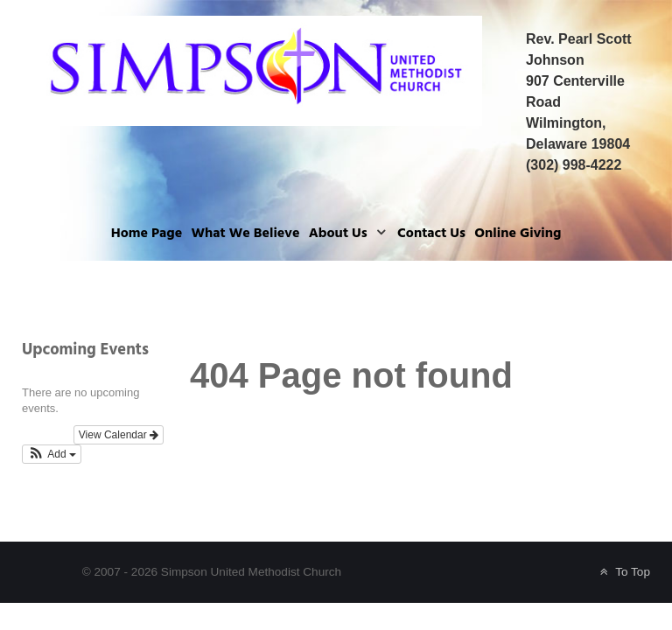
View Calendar (119, 435)
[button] (52, 454)
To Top (623, 572)
